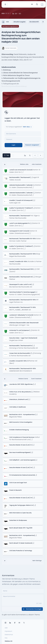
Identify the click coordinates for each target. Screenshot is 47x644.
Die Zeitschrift (34, 22)
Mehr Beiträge (37, 561)
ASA (5, 22)
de (32, 4)
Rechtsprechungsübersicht (10, 26)
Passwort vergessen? (32, 145)
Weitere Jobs (24, 164)
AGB (6, 628)
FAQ (6, 638)
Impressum (8, 631)
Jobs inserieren (37, 164)
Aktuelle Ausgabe (19, 22)
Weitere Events (23, 379)
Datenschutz (9, 635)
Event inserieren (36, 379)
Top (6, 155)
